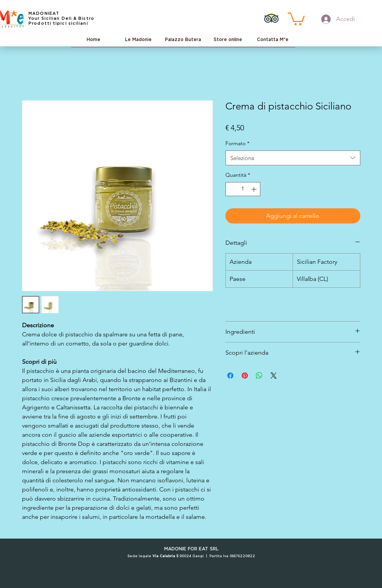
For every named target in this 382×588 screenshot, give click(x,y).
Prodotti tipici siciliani (58, 23)
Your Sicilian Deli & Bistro (61, 18)
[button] (296, 18)
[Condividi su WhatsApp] (259, 376)
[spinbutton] (243, 189)
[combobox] (293, 158)
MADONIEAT (44, 13)
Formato (237, 143)
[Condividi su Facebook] (230, 376)
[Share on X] (274, 376)
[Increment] (254, 189)
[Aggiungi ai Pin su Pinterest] (245, 376)
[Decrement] (231, 189)
